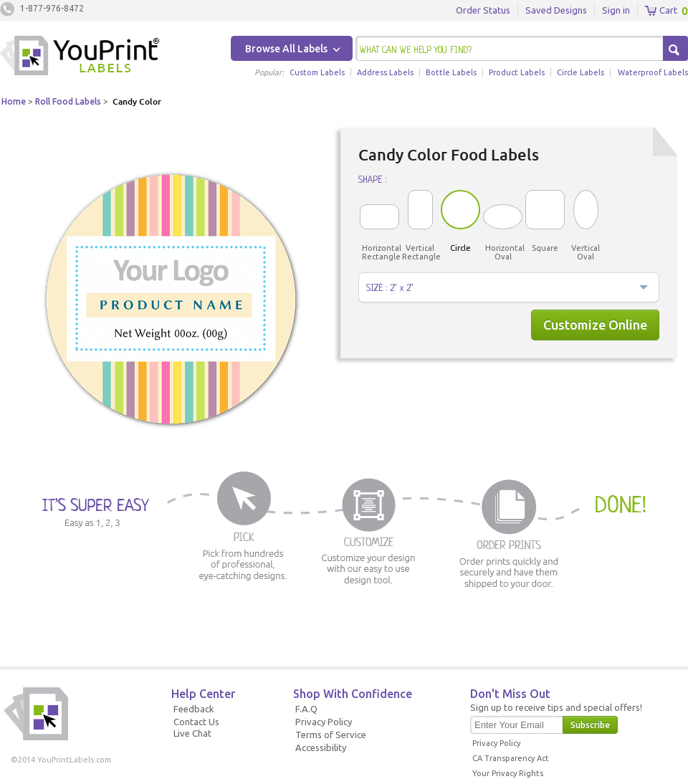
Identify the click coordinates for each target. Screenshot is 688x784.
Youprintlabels (80, 57)
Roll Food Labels (68, 101)
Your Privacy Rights (508, 773)
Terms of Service (331, 735)
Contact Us (196, 722)
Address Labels (385, 72)
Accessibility (321, 747)
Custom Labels (317, 72)
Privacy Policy (324, 722)
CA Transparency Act (511, 758)
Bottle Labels (451, 72)
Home (14, 101)
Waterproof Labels (653, 72)
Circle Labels (580, 72)
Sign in (616, 10)
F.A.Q (306, 709)
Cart (661, 11)
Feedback (194, 709)
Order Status (483, 10)
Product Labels (517, 72)
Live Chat (192, 733)
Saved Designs (556, 10)
